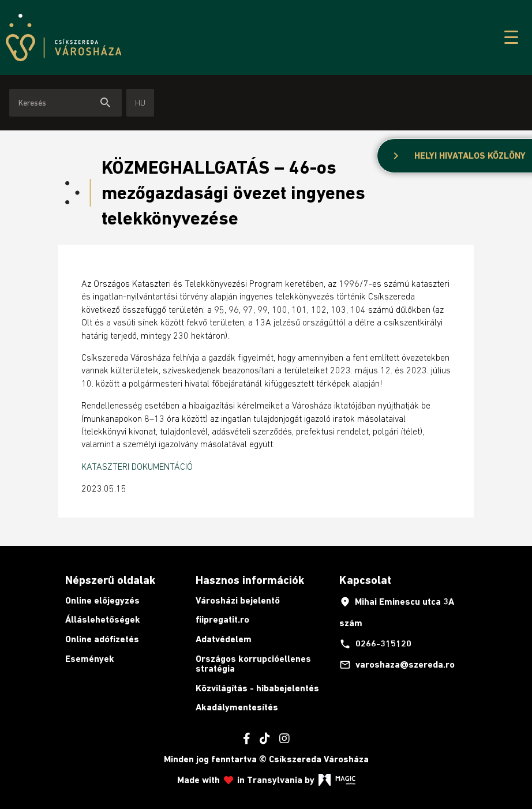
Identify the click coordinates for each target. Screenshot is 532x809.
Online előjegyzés (102, 600)
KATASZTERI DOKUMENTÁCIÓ (137, 466)
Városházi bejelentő (238, 600)
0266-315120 (375, 644)
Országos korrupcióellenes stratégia (253, 664)
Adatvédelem (224, 639)
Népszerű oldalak (110, 580)
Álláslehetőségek (103, 619)
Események (90, 659)
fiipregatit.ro (222, 619)
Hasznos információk (250, 580)
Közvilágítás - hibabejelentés (257, 688)
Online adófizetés (102, 639)
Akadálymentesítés (237, 707)
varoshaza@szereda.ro (397, 665)
